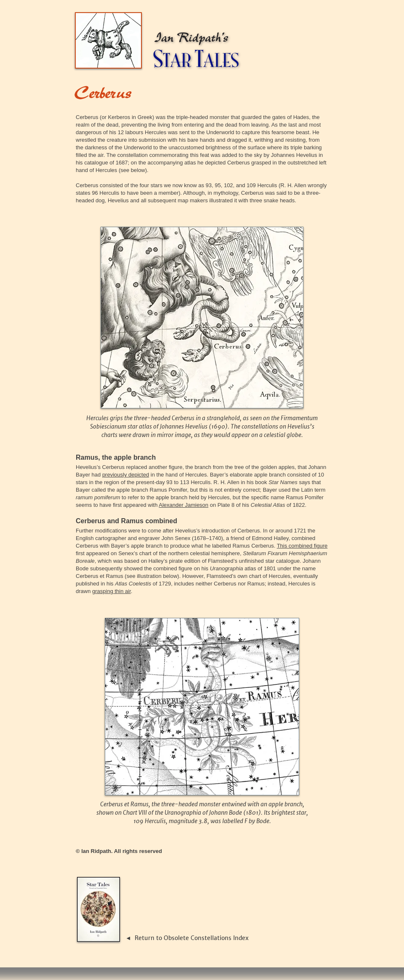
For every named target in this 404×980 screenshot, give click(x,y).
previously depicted (126, 475)
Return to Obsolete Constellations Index (192, 938)
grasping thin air (112, 591)
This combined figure (302, 546)
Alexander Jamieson (183, 505)
